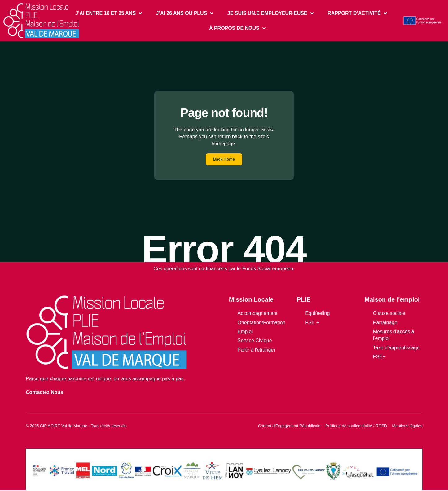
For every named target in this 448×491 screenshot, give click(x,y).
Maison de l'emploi (392, 300)
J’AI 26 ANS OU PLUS (185, 13)
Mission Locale (251, 300)
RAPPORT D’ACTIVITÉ (357, 13)
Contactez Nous (44, 393)
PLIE (304, 300)
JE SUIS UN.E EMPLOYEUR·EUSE (270, 13)
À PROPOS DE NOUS (237, 28)
